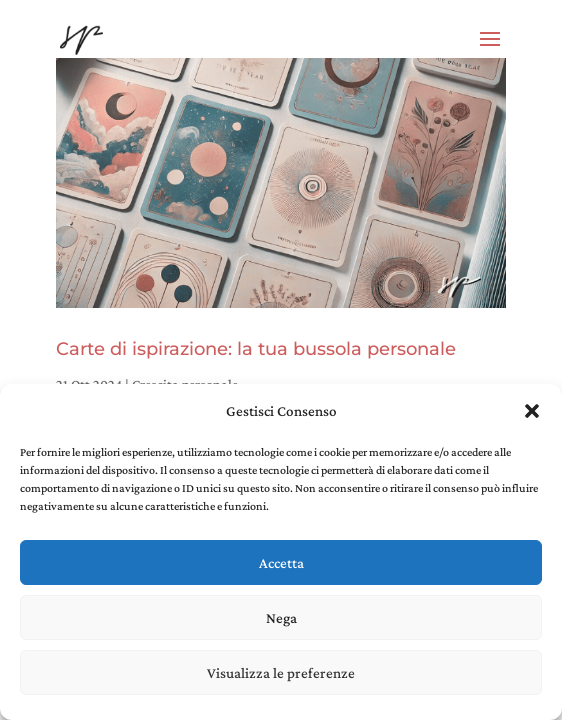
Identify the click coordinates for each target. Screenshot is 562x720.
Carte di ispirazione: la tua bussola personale (256, 349)
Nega (281, 618)
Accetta (281, 563)
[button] (532, 411)
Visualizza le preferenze (281, 673)
